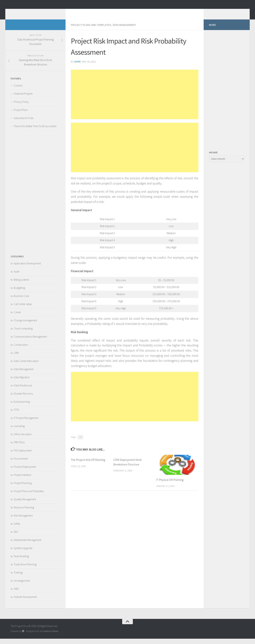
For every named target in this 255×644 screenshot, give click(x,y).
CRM (16, 358)
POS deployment (23, 456)
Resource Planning (24, 513)
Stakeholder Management (28, 545)
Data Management (24, 374)
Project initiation (23, 480)
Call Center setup (23, 309)
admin (77, 67)
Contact (18, 91)
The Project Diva (36, 12)
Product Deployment (25, 472)
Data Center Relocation (26, 366)
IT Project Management (26, 423)
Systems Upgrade (23, 553)
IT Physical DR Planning (170, 485)
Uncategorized (22, 586)
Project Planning (23, 488)
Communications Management (30, 342)
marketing (19, 431)
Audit (17, 277)
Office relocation (23, 440)
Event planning (22, 407)
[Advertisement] (135, 100)
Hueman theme (51, 636)
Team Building (21, 562)
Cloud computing (23, 334)
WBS (16, 594)
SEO (16, 537)
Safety (17, 529)
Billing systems (22, 285)
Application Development (27, 269)
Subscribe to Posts (24, 123)
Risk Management (125, 30)
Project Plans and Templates (91, 30)
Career (17, 317)
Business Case (21, 301)
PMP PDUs (19, 448)
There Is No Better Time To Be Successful (35, 131)
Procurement (21, 464)
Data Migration (22, 383)
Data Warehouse (23, 391)
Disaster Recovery (23, 399)
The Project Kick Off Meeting (88, 465)
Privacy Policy (21, 107)
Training (18, 578)
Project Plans (21, 115)
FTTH (16, 415)
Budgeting (19, 293)
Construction (21, 350)
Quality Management (25, 505)
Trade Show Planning (25, 570)
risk (80, 442)
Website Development (25, 602)
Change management (25, 326)
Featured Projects (23, 99)
